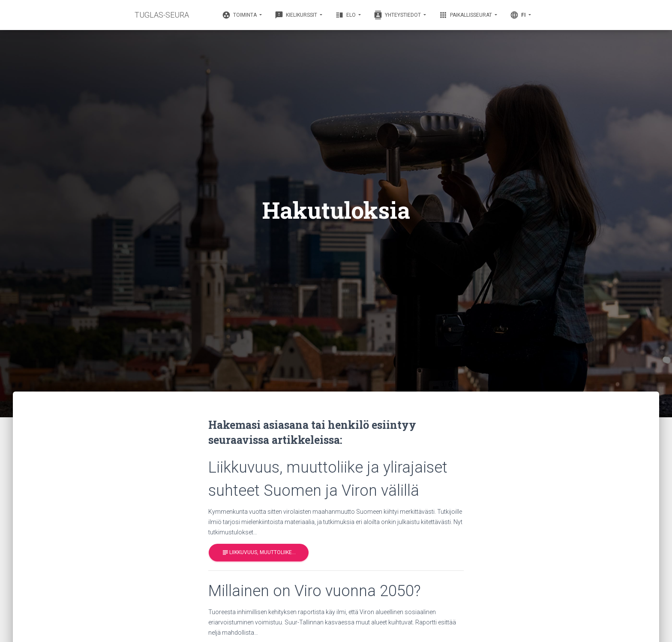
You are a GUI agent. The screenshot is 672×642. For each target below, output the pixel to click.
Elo (346, 15)
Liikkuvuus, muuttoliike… (259, 553)
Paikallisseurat (466, 15)
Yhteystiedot (398, 15)
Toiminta (240, 15)
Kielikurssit (297, 15)
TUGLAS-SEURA (162, 15)
